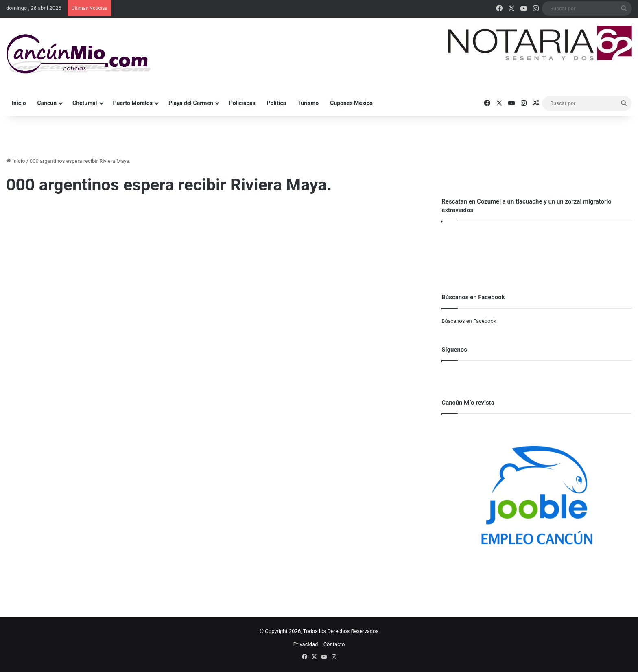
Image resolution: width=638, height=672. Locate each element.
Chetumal (85, 103)
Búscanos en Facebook (469, 321)
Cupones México (351, 103)
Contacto (334, 644)
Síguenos (454, 350)
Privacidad (306, 644)
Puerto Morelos (133, 103)
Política (277, 103)
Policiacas (242, 103)
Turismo (308, 103)
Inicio (19, 103)
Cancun (47, 103)
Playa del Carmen (191, 103)
